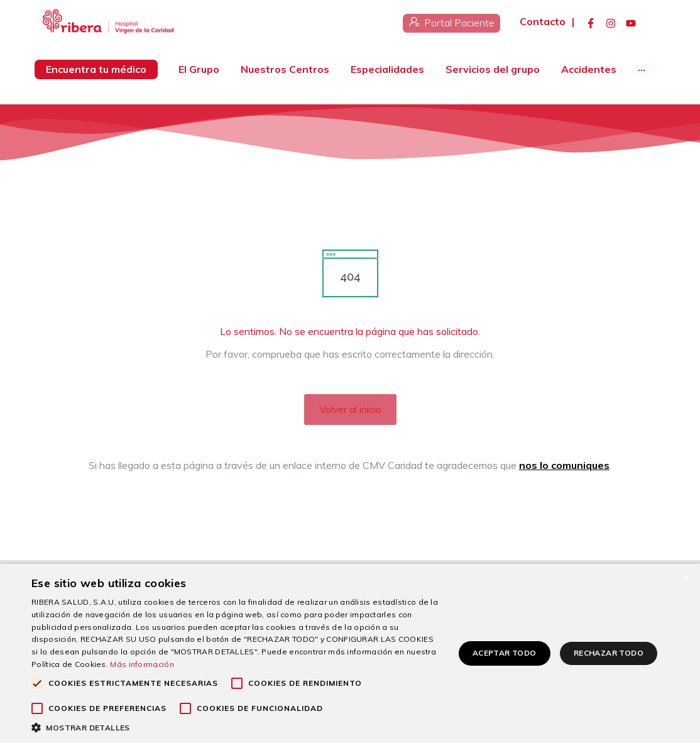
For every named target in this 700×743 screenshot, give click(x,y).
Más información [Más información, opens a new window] (142, 664)
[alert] (350, 653)
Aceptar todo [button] (505, 653)
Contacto (543, 21)
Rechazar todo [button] (609, 653)
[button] (237, 727)
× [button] (686, 577)
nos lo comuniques (564, 465)
